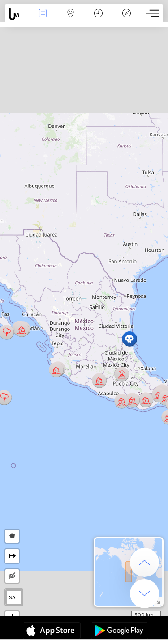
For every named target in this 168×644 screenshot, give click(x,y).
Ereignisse (43, 14)
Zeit (98, 14)
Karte (71, 14)
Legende (126, 14)
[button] (22, 329)
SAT (14, 597)
